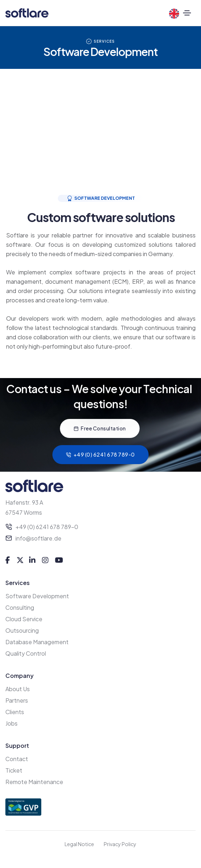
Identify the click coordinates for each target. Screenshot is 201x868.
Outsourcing (22, 630)
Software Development (37, 596)
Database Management (37, 642)
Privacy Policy (120, 844)
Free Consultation (100, 428)
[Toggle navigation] (187, 13)
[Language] (176, 14)
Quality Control (26, 653)
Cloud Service (24, 619)
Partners (17, 700)
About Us (18, 689)
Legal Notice (79, 844)
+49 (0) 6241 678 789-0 (100, 454)
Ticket (14, 770)
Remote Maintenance (34, 782)
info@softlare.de (38, 538)
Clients (15, 712)
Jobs (11, 723)
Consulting (20, 607)
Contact (17, 759)
